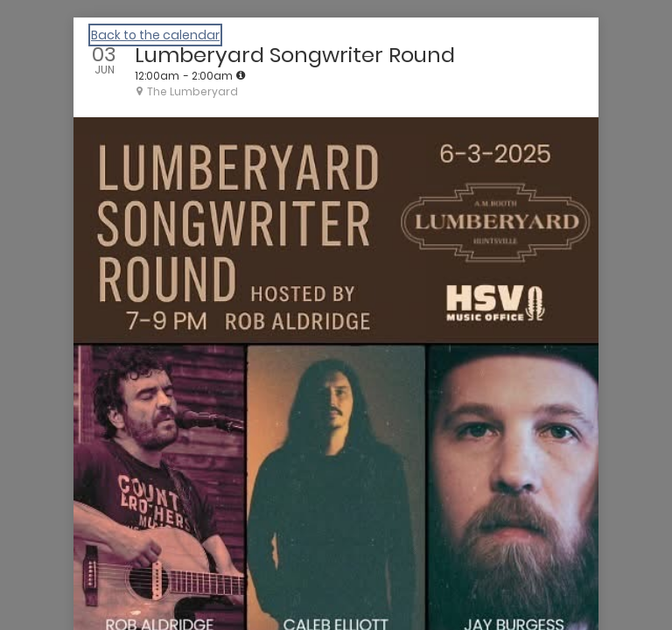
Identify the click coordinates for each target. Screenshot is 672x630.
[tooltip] (241, 75)
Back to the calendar (155, 35)
